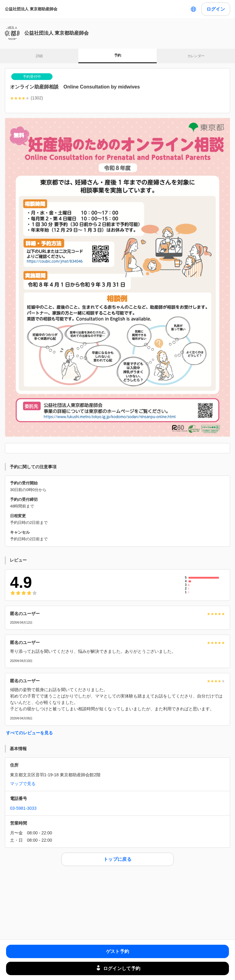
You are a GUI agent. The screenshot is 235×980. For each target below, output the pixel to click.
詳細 (39, 56)
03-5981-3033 (23, 808)
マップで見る (23, 784)
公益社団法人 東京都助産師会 (31, 9)
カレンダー (196, 56)
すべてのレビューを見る (29, 733)
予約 (118, 55)
